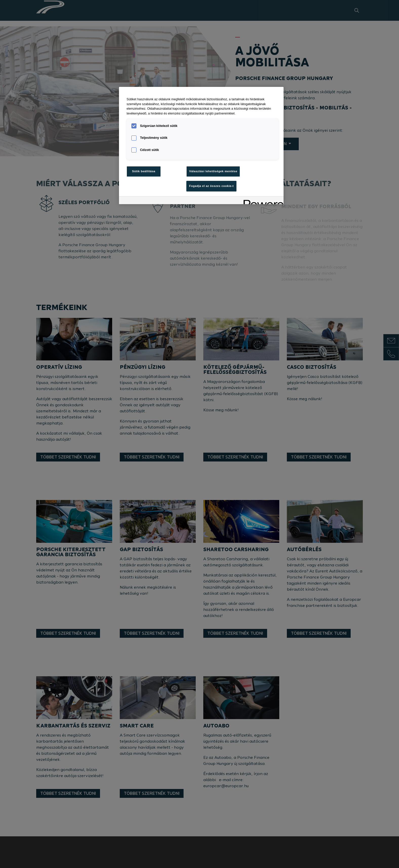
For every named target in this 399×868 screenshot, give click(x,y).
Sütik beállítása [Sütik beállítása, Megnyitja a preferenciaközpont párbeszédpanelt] (144, 171)
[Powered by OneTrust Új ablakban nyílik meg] (262, 201)
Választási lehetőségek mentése (213, 171)
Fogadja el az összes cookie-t (211, 186)
